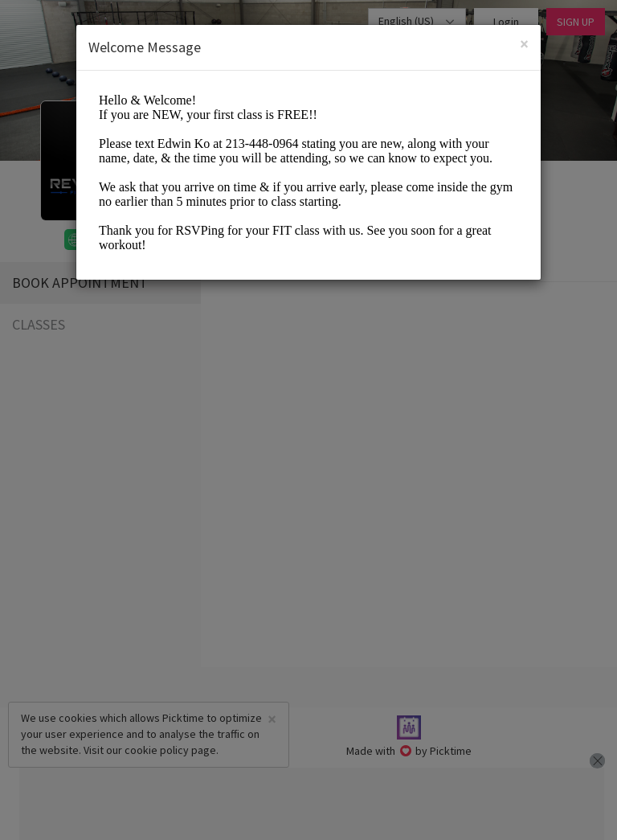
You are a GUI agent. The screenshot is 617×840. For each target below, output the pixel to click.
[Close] (524, 44)
